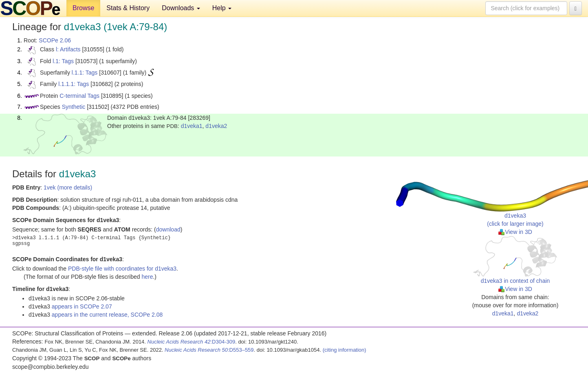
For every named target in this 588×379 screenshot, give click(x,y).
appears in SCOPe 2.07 (82, 306)
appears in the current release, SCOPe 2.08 (107, 315)
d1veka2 (216, 126)
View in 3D (515, 232)
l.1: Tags (63, 61)
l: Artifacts (68, 49)
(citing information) (345, 350)
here (147, 277)
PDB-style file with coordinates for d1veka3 (122, 269)
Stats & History (128, 8)
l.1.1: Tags (85, 73)
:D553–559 (209, 350)
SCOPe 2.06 (55, 40)
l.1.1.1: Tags (74, 84)
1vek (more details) (68, 187)
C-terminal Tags (79, 96)
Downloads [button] (181, 8)
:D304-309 (192, 342)
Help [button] (222, 8)
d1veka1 (192, 126)
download (168, 229)
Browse (83, 8)
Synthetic (74, 107)
